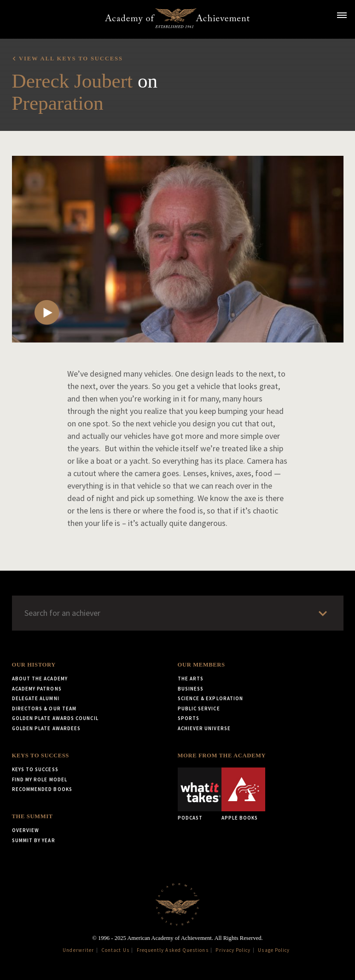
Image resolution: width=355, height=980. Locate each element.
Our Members (201, 665)
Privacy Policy (233, 950)
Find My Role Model (40, 779)
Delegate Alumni (36, 698)
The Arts (191, 679)
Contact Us (115, 950)
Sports (189, 718)
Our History (34, 665)
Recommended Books (42, 789)
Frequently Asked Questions (173, 950)
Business (191, 689)
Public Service (199, 708)
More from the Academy (222, 756)
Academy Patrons (37, 689)
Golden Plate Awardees (47, 728)
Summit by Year (34, 840)
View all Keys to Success (71, 59)
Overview (26, 830)
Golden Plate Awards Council (55, 718)
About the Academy (40, 679)
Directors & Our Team (44, 708)
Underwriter (78, 950)
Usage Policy (274, 950)
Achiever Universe (204, 728)
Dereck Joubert (73, 81)
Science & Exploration (211, 698)
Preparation (58, 103)
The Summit (32, 816)
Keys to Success (41, 756)
